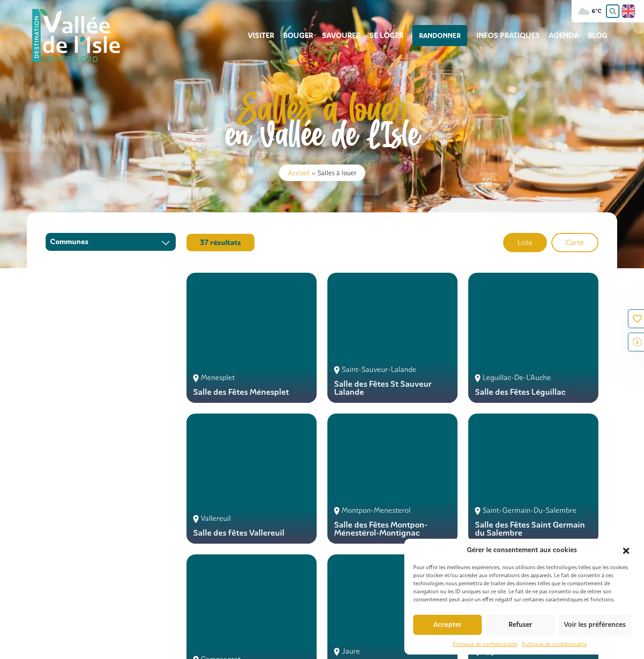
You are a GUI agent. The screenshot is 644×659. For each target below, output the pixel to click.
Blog (597, 36)
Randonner (445, 36)
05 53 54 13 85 (76, 561)
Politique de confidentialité (485, 644)
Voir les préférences (595, 625)
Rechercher (56, 615)
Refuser (520, 625)
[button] (626, 550)
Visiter (271, 36)
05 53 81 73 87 (221, 561)
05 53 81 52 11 (364, 561)
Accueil (299, 173)
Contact (157, 615)
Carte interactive (208, 615)
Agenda (564, 36)
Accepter (447, 625)
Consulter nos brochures (342, 615)
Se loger (396, 36)
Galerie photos (268, 615)
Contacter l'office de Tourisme (104, 576)
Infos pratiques (508, 36)
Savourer (351, 36)
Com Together (78, 649)
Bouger (308, 36)
